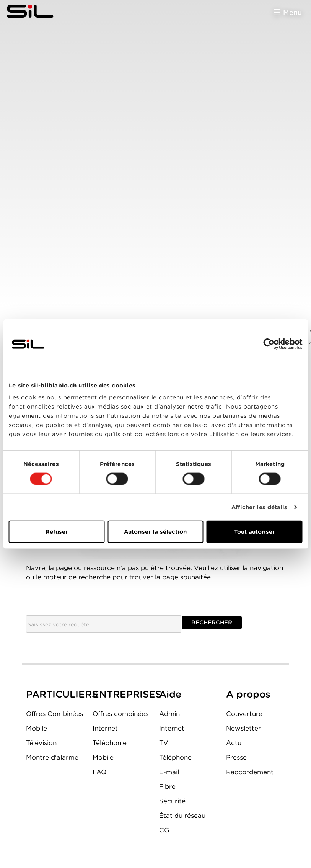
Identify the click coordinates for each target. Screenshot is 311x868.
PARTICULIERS (62, 694)
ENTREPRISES (127, 694)
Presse (236, 757)
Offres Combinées (55, 714)
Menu (292, 12)
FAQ (99, 772)
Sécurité (172, 801)
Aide (170, 694)
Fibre (167, 786)
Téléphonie (110, 743)
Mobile (37, 728)
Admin (169, 714)
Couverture (244, 714)
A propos (248, 694)
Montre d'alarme (52, 757)
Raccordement (250, 772)
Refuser (57, 532)
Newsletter (243, 728)
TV (164, 743)
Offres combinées (120, 714)
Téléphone (175, 757)
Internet (105, 728)
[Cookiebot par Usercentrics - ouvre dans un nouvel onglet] (269, 344)
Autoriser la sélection (155, 532)
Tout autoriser (254, 532)
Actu (234, 743)
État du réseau (182, 816)
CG (164, 830)
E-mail (169, 772)
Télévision (41, 743)
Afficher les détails (260, 507)
